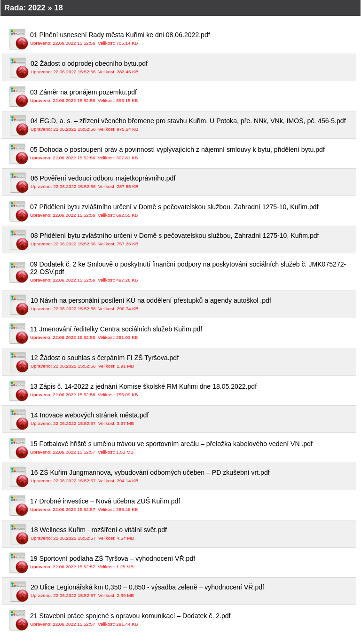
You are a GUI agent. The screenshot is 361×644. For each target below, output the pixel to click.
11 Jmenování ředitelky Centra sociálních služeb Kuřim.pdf (192, 333)
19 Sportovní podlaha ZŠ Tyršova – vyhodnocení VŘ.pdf (192, 562)
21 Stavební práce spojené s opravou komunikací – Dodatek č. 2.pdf (192, 620)
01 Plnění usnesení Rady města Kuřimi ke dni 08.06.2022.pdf (192, 39)
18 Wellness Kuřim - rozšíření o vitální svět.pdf (192, 534)
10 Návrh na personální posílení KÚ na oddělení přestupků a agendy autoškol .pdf (192, 304)
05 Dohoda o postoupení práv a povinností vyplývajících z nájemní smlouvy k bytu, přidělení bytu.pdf (192, 153)
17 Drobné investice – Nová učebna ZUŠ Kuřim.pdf (192, 505)
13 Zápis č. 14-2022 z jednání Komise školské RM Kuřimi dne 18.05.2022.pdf (192, 390)
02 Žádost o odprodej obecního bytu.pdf (192, 67)
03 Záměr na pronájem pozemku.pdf (192, 96)
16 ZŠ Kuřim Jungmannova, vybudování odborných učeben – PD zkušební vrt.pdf (192, 476)
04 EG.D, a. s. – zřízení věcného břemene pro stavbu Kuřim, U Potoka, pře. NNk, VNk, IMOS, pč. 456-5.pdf (192, 125)
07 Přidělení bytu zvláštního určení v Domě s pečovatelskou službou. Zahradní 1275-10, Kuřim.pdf (192, 211)
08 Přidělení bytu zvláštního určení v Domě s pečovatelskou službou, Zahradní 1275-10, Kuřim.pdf (192, 240)
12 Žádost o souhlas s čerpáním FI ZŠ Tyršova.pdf (192, 362)
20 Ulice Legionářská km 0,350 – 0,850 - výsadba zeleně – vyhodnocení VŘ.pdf (192, 591)
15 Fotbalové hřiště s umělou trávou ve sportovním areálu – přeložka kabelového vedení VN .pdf (192, 448)
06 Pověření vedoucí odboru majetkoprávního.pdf (192, 182)
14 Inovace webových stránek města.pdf (192, 419)
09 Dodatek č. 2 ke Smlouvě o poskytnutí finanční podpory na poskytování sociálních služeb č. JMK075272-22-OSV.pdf (192, 272)
